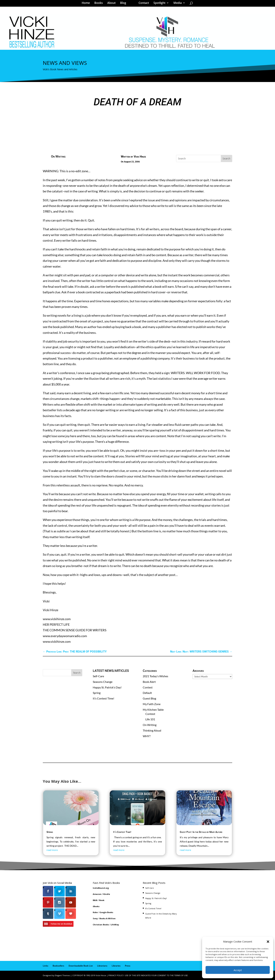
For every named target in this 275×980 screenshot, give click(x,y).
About (113, 4)
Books (100, 4)
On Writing (58, 156)
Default (147, 693)
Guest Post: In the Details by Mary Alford (201, 832)
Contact (142, 4)
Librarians (102, 966)
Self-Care (98, 676)
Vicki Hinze (140, 157)
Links (46, 966)
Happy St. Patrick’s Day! (107, 687)
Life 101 (150, 719)
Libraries (116, 966)
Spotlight (158, 4)
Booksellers (58, 966)
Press (128, 966)
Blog (124, 4)
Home (87, 4)
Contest (148, 687)
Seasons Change (103, 682)
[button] (268, 942)
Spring (97, 693)
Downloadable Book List (81, 966)
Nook (102, 900)
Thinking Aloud (152, 730)
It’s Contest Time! (103, 698)
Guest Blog (149, 698)
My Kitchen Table (153, 710)
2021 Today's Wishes (155, 676)
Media (176, 4)
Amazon (97, 894)
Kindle (107, 894)
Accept (238, 970)
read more (52, 850)
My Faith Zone (152, 704)
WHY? (147, 736)
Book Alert (149, 682)
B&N (95, 900)
